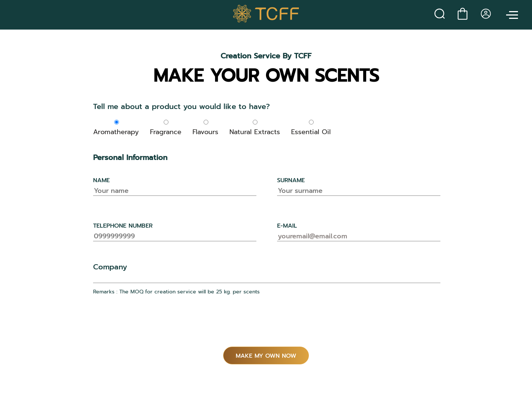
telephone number (123, 226)
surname (291, 180)
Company (110, 267)
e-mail (287, 226)
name (101, 180)
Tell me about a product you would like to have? (181, 106)
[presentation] (149, 325)
